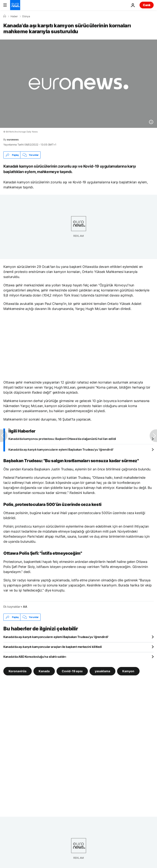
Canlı (147, 5)
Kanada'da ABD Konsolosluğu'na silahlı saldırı (35, 657)
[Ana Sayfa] (5, 16)
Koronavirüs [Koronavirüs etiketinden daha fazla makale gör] (18, 671)
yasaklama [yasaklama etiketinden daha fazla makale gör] (102, 671)
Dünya (26, 16)
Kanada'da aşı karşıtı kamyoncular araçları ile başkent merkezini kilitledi (53, 647)
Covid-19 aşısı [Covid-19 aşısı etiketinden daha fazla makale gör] (72, 671)
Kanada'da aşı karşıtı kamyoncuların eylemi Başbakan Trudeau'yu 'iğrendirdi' (61, 449)
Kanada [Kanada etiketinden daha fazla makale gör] (44, 671)
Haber (14, 16)
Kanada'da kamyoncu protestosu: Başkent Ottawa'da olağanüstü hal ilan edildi (62, 439)
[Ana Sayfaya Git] (15, 5)
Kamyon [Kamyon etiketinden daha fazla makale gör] (128, 671)
